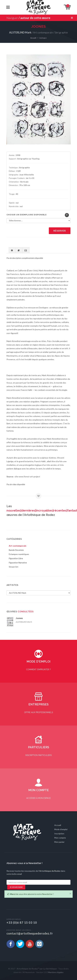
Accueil (33, 38)
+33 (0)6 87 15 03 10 (22, 923)
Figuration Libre (16, 558)
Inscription (59, 834)
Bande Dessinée (16, 550)
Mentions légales (56, 972)
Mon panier (59, 842)
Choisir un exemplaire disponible (27, 215)
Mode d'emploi (61, 829)
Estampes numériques (19, 554)
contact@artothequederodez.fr (30, 933)
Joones (19, 618)
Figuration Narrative (18, 563)
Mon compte (60, 838)
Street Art (14, 567)
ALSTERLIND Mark (24, 622)
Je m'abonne (16, 887)
